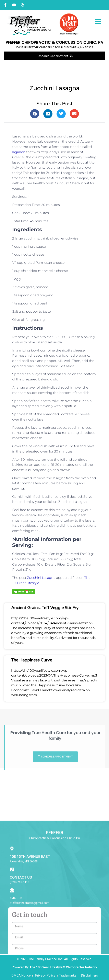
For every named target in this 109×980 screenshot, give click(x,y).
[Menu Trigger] (98, 21)
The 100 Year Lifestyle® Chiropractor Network (63, 967)
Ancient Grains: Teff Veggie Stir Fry (45, 608)
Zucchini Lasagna (41, 578)
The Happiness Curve (32, 660)
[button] (35, 114)
